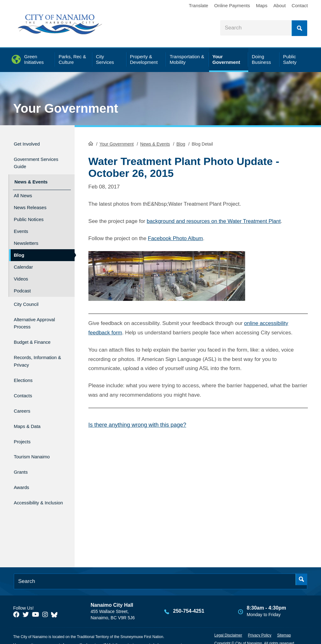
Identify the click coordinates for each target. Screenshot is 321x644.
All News (23, 190)
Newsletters (26, 237)
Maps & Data (30, 412)
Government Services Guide (33, 160)
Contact (300, 5)
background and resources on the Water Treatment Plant (214, 221)
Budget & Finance (37, 331)
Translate (198, 5)
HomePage (91, 143)
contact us (130, 628)
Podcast (22, 285)
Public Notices (29, 213)
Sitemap (284, 618)
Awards (23, 466)
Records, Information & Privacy (31, 352)
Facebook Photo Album (176, 238)
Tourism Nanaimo (36, 439)
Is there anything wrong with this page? (137, 424)
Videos (21, 273)
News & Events (155, 143)
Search (299, 28)
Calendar (23, 261)
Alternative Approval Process (37, 314)
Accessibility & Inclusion (32, 483)
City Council (29, 297)
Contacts (25, 386)
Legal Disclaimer (228, 618)
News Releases (30, 201)
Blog (181, 143)
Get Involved (30, 143)
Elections (25, 372)
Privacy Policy (260, 618)
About (279, 5)
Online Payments (232, 5)
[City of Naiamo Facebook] (16, 597)
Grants (22, 453)
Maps (262, 5)
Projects (24, 426)
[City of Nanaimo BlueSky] (56, 597)
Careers (24, 399)
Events (21, 225)
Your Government (66, 108)
